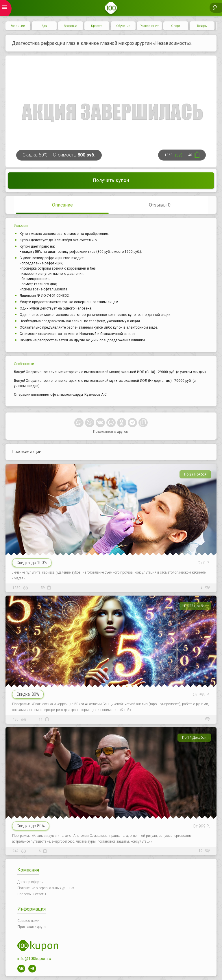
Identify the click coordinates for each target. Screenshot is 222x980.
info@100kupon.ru (34, 959)
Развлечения (149, 26)
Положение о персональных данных (46, 888)
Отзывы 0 (160, 205)
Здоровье (70, 26)
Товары (202, 26)
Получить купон (111, 180)
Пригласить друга (32, 927)
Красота (97, 26)
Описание (62, 205)
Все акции (18, 26)
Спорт (176, 26)
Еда (44, 26)
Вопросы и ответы (32, 894)
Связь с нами (28, 921)
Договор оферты (30, 882)
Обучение (123, 26)
